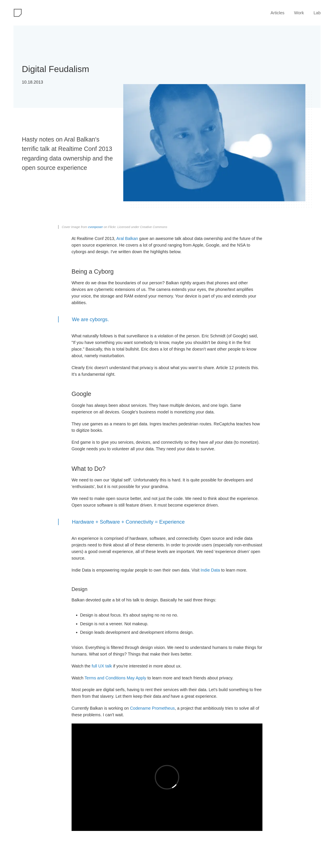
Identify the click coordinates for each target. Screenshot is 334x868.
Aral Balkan (127, 238)
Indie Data (210, 570)
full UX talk (102, 666)
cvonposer (96, 227)
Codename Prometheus (152, 708)
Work (299, 13)
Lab (317, 13)
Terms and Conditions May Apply (115, 678)
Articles (277, 13)
